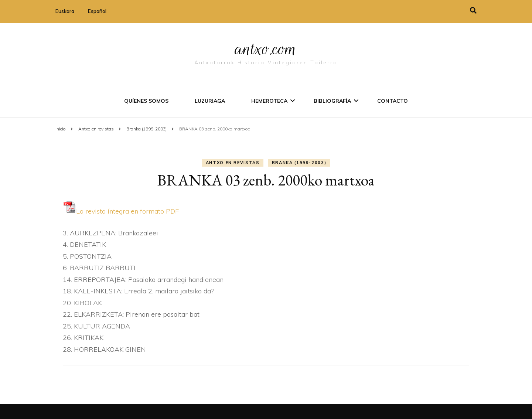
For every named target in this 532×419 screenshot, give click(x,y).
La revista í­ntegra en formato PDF (121, 211)
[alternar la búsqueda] (473, 11)
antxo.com (266, 49)
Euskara (65, 11)
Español (97, 11)
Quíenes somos (146, 101)
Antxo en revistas (233, 163)
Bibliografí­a (332, 101)
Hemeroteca (269, 101)
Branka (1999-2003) (299, 163)
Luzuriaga (210, 101)
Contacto (393, 101)
